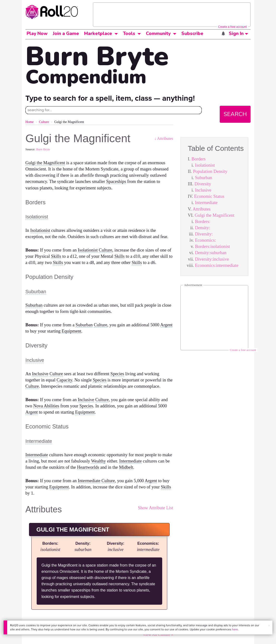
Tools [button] (129, 34)
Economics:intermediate (217, 265)
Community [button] (158, 34)
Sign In (239, 34)
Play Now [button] (37, 34)
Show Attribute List (155, 508)
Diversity (203, 184)
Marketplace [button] (98, 34)
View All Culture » (158, 635)
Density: (203, 228)
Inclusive (203, 190)
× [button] (269, 626)
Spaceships (116, 181)
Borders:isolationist (213, 246)
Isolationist (205, 165)
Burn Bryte (43, 149)
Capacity (64, 380)
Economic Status (209, 196)
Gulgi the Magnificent (215, 215)
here (235, 629)
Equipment (71, 331)
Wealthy (98, 461)
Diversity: (204, 234)
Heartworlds (88, 467)
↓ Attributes (164, 138)
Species (117, 374)
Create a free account (232, 27)
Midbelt (126, 467)
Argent (166, 325)
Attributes (202, 209)
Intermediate (206, 202)
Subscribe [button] (192, 34)
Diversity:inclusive (212, 259)
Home (29, 122)
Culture (44, 122)
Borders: (203, 221)
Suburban (204, 178)
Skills (56, 256)
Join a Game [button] (66, 34)
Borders (198, 159)
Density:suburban (211, 253)
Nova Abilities (46, 406)
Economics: (206, 240)
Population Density (210, 171)
